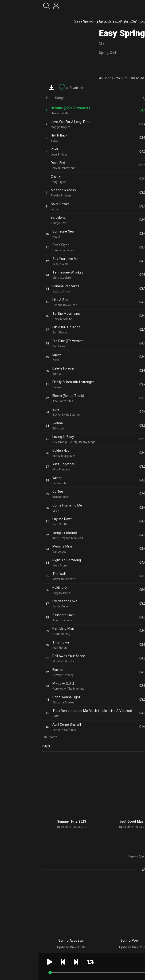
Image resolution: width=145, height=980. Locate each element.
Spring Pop (90, 941)
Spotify (14, 737)
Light (8, 746)
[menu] (137, 6)
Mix (63, 44)
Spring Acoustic (32, 941)
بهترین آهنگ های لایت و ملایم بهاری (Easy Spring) (73, 22)
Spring (65, 53)
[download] (13, 88)
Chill (74, 53)
